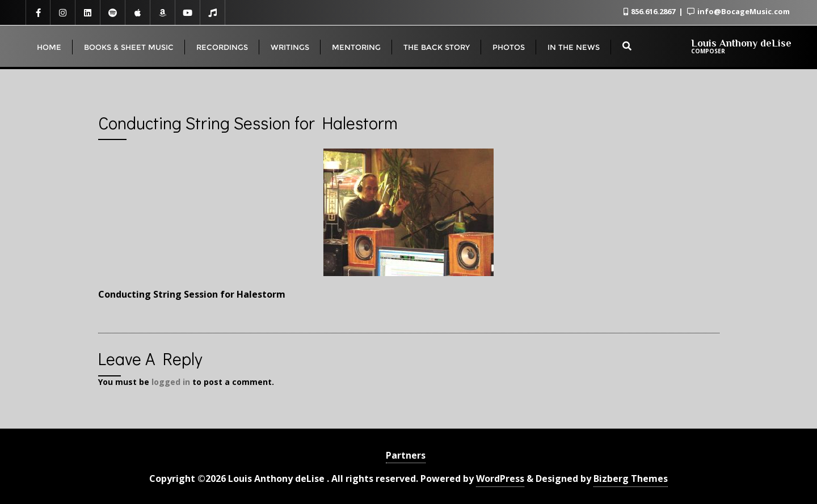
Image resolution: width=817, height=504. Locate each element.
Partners (406, 455)
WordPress (500, 478)
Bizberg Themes (631, 478)
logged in (171, 382)
